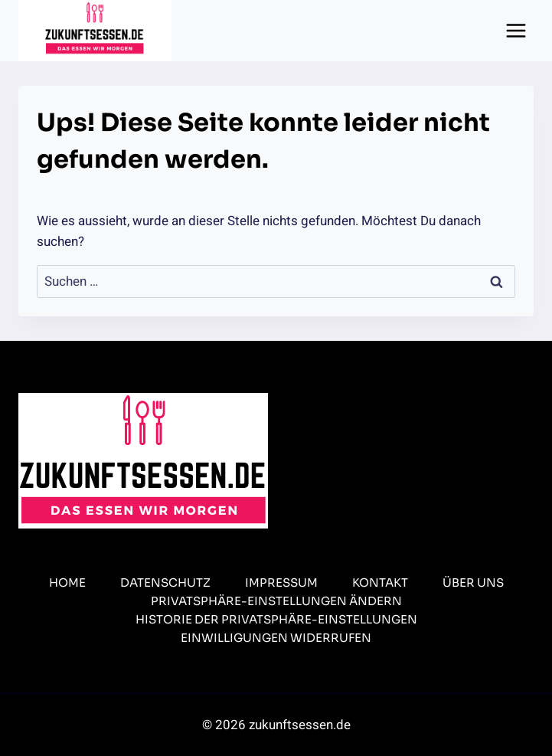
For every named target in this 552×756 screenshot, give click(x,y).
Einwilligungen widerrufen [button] (276, 638)
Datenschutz (165, 583)
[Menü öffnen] (516, 30)
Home (67, 583)
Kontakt (380, 583)
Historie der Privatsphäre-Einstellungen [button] (276, 619)
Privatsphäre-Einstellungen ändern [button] (276, 601)
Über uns (473, 583)
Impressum (281, 583)
